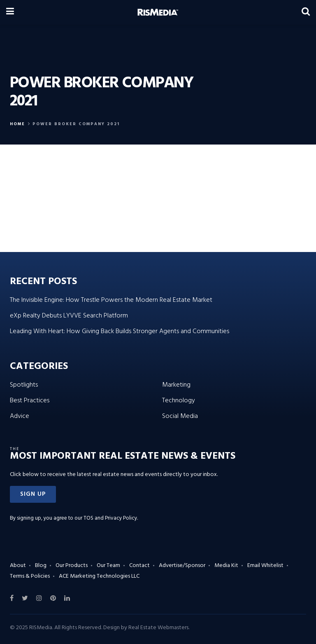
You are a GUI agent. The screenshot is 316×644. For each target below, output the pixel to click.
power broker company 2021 (76, 124)
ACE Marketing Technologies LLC (99, 576)
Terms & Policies (30, 576)
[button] (33, 494)
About (18, 566)
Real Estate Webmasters (158, 628)
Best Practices (30, 401)
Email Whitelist (265, 566)
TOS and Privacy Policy (110, 518)
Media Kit (226, 566)
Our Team (108, 566)
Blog (41, 566)
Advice (20, 416)
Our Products (72, 566)
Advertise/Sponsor (182, 566)
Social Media (180, 416)
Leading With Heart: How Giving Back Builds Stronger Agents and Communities (120, 331)
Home (17, 124)
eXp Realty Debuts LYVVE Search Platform (69, 316)
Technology (179, 401)
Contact (139, 566)
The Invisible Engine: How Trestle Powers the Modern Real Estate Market (111, 300)
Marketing (176, 385)
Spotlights (24, 385)
